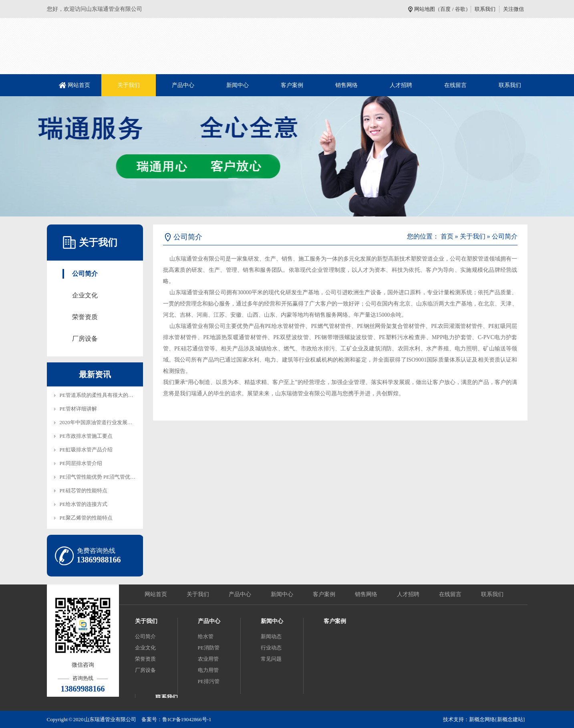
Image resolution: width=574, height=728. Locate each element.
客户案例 (292, 85)
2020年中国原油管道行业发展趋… (99, 422)
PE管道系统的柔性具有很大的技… (99, 395)
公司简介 (85, 274)
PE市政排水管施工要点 (86, 436)
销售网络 (346, 85)
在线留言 (455, 85)
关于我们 (129, 85)
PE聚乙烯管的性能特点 (86, 518)
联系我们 (485, 9)
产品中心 (183, 85)
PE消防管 (209, 648)
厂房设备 (85, 339)
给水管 (206, 636)
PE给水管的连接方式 (84, 504)
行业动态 (271, 648)
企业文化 (85, 295)
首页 (447, 236)
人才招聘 (401, 85)
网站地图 (425, 9)
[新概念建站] (510, 719)
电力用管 (208, 670)
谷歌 (460, 9)
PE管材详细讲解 (78, 409)
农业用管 (208, 659)
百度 (445, 9)
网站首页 (79, 85)
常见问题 (271, 659)
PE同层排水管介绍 (81, 463)
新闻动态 (271, 636)
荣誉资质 (85, 317)
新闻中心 (238, 85)
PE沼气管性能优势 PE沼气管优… (98, 477)
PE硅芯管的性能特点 (84, 490)
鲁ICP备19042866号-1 (187, 719)
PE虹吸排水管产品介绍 (86, 450)
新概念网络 (482, 719)
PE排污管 (209, 681)
